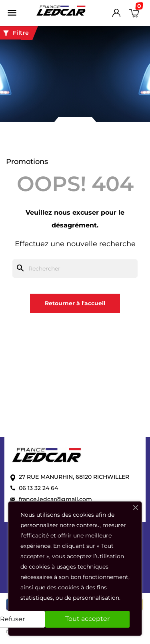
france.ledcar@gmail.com (55, 499)
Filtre (16, 33)
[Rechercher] (75, 269)
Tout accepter (87, 619)
